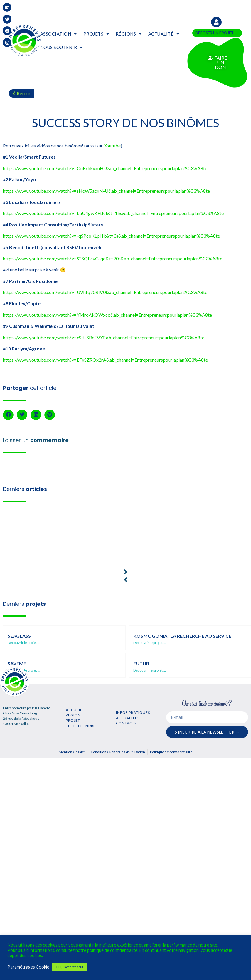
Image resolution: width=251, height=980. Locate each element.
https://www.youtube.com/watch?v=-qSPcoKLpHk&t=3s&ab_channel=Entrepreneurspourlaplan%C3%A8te (111, 236)
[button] (8, 415)
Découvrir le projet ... (24, 643)
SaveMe (17, 663)
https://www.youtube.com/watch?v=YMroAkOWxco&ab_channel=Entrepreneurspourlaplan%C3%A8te (107, 315)
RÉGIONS (129, 34)
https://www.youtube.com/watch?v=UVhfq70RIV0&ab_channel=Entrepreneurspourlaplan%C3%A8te (105, 292)
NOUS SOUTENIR (62, 47)
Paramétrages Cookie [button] (28, 967)
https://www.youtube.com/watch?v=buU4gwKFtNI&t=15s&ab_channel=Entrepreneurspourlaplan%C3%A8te (113, 213)
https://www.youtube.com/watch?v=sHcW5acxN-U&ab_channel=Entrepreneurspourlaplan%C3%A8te (106, 191)
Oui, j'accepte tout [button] (70, 967)
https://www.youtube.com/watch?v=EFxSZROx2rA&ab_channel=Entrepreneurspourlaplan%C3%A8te (105, 360)
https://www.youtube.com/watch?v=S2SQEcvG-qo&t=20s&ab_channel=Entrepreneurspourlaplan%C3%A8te (113, 258)
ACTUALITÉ (164, 34)
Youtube (112, 146)
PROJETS (96, 34)
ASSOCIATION (59, 34)
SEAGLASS (19, 636)
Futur (141, 663)
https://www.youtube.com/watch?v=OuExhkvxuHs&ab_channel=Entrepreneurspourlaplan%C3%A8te (105, 168)
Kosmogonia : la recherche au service (182, 636)
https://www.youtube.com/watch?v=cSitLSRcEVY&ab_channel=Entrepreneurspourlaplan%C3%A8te (104, 337)
